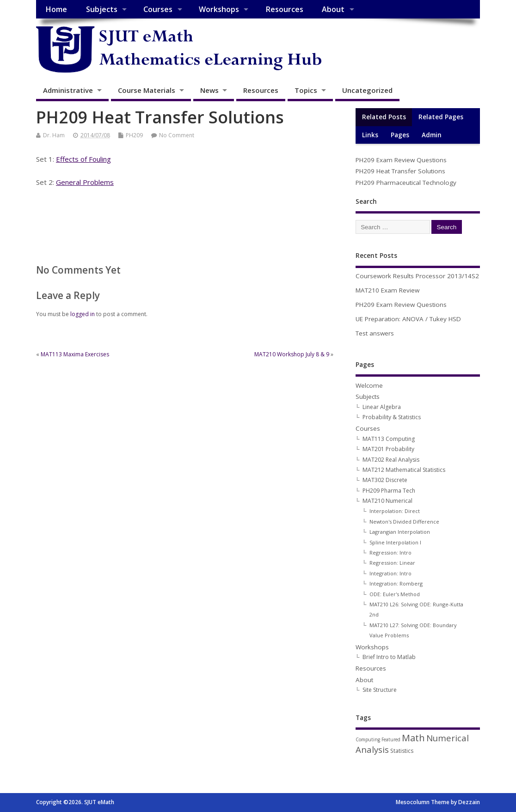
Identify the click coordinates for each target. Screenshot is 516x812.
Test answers (375, 333)
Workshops (219, 9)
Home (56, 9)
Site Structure (380, 690)
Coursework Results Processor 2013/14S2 (417, 276)
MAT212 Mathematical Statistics (404, 470)
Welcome (369, 385)
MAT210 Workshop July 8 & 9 (292, 354)
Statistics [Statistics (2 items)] (402, 751)
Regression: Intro (390, 553)
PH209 (134, 135)
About (333, 9)
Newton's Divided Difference (404, 522)
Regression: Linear (392, 563)
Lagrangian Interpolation (400, 532)
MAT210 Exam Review (387, 290)
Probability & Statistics (392, 417)
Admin (432, 135)
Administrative (68, 90)
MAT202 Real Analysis (391, 460)
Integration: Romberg (396, 583)
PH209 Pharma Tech (389, 491)
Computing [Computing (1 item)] (368, 739)
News (209, 90)
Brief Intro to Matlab (389, 657)
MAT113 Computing (389, 439)
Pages (400, 135)
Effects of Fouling (83, 159)
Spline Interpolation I (395, 542)
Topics (306, 90)
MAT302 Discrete (385, 480)
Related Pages (441, 117)
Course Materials (147, 90)
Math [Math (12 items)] (413, 738)
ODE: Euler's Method (395, 594)
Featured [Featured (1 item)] (391, 739)
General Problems (85, 182)
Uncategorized (367, 90)
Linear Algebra (382, 407)
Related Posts (384, 117)
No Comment (177, 135)
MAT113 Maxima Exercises (75, 354)
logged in (83, 314)
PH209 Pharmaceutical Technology (406, 183)
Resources (284, 9)
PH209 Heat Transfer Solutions (400, 171)
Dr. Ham (54, 135)
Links (370, 135)
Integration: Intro (390, 573)
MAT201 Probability (388, 449)
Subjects (102, 9)
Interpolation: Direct (395, 511)
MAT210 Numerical (387, 501)
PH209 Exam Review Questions (401, 160)
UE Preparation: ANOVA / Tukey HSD (408, 319)
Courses (158, 9)
